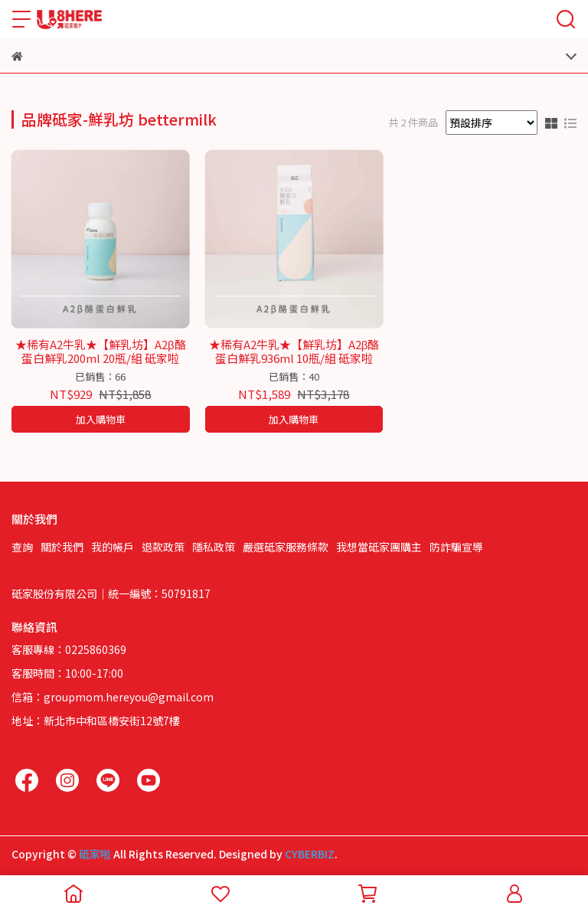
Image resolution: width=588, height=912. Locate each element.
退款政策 (163, 547)
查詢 (22, 547)
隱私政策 (214, 547)
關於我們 (62, 547)
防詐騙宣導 (456, 547)
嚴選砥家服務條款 (286, 547)
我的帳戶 (113, 547)
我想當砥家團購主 (379, 547)
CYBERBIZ (310, 854)
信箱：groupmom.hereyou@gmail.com (113, 697)
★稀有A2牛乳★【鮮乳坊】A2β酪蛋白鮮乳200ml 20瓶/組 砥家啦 (101, 351)
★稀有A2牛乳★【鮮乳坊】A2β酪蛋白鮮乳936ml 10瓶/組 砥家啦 (294, 351)
